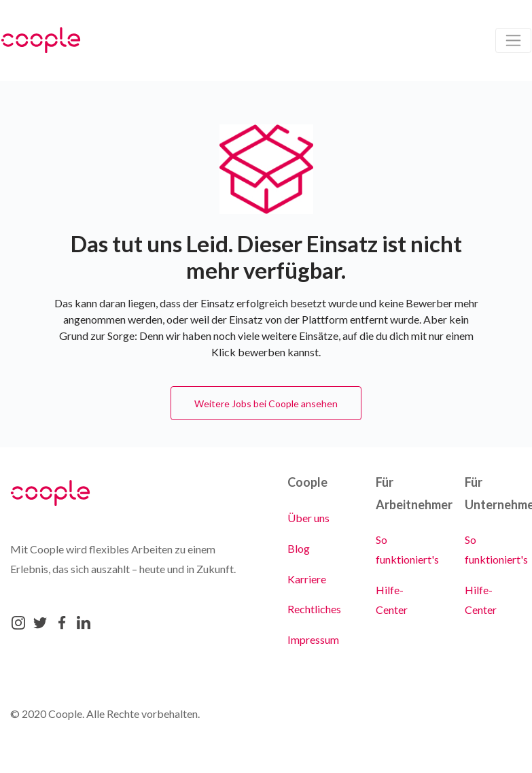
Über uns (308, 518)
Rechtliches (314, 609)
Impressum (313, 639)
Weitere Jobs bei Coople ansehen (266, 403)
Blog (299, 548)
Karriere (307, 579)
